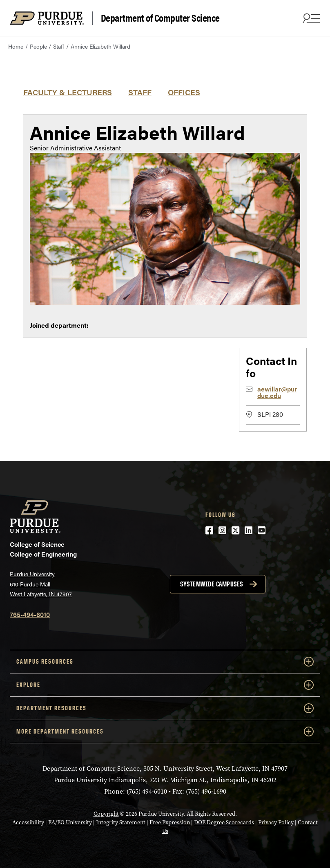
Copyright (106, 814)
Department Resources (165, 708)
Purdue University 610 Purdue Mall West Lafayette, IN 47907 (41, 584)
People (38, 46)
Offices (184, 92)
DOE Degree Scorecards (224, 822)
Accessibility (28, 822)
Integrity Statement (121, 822)
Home (16, 46)
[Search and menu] (310, 18)
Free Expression (170, 822)
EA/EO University (70, 822)
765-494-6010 (30, 614)
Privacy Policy (276, 822)
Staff (59, 46)
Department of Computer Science (160, 18)
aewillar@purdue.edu (277, 392)
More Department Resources (165, 732)
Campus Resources (165, 662)
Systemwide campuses (212, 584)
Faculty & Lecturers (68, 92)
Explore (165, 685)
